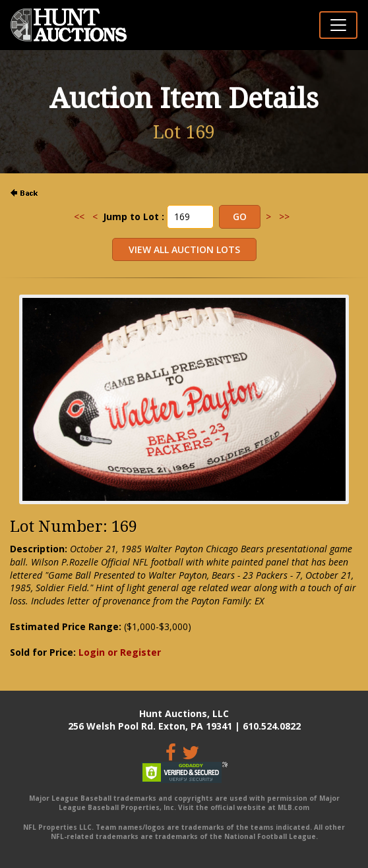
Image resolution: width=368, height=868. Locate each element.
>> (284, 217)
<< (79, 217)
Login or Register (120, 652)
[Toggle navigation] (338, 25)
